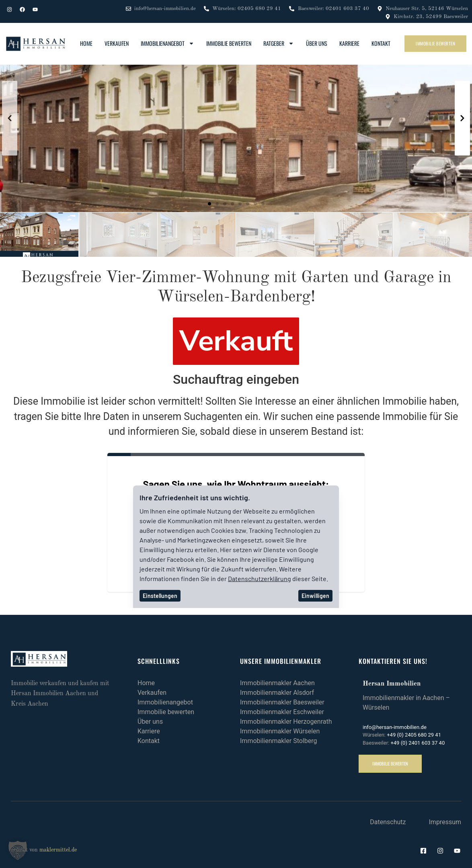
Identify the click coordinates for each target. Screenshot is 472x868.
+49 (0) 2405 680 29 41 (414, 735)
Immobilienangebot (167, 43)
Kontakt (381, 43)
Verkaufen (117, 43)
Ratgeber (279, 43)
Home (86, 43)
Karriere (349, 43)
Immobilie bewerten (229, 43)
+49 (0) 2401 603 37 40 (418, 743)
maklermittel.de (58, 850)
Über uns (317, 43)
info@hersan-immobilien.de (395, 727)
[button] (209, 204)
